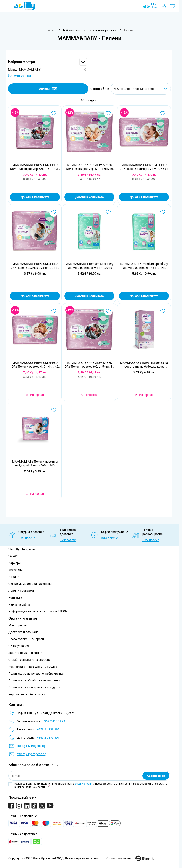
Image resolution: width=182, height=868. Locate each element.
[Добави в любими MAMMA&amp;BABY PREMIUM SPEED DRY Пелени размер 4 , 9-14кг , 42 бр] (54, 311)
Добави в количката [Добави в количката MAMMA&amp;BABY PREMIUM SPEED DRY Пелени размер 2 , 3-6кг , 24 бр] (35, 296)
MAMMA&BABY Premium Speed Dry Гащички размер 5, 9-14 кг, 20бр (89, 266)
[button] (47, 62)
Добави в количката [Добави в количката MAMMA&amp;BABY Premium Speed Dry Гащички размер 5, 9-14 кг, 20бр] (89, 296)
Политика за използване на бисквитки (36, 674)
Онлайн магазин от (130, 858)
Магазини (15, 570)
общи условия (84, 784)
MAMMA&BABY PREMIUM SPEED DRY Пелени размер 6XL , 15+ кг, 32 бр (35, 167)
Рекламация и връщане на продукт (34, 667)
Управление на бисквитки (27, 694)
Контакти (15, 598)
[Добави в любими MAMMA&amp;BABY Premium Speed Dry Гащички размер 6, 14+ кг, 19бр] (163, 212)
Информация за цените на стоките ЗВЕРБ (38, 611)
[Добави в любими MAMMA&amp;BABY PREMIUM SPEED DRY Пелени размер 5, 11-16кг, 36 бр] (108, 113)
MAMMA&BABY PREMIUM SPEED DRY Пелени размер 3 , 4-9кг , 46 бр (144, 167)
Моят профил (18, 625)
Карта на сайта (19, 604)
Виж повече (27, 538)
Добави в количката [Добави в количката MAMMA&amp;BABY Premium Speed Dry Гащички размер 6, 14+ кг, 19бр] (144, 296)
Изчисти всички (19, 76)
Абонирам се (156, 776)
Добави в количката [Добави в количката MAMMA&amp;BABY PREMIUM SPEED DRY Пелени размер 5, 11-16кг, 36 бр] (89, 197)
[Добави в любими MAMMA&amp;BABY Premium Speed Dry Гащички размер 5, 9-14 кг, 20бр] (108, 212)
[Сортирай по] (141, 89)
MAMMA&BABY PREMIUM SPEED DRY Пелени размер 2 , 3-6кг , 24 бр (35, 266)
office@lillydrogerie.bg (31, 754)
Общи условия (19, 646)
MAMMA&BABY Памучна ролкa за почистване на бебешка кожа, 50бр (144, 365)
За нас (13, 556)
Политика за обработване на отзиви (34, 680)
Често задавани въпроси (26, 639)
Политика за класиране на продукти (34, 687)
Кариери (14, 563)
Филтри (48, 89)
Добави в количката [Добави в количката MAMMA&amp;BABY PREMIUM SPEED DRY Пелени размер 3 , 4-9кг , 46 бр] (144, 197)
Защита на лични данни (25, 653)
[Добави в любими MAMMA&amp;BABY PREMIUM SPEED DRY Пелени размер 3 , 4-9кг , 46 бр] (163, 113)
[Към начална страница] (50, 30)
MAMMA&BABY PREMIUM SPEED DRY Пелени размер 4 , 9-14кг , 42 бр (35, 365)
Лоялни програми (21, 591)
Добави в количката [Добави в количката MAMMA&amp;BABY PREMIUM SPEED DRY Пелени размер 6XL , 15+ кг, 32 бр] (35, 197)
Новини (14, 577)
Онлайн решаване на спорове (29, 660)
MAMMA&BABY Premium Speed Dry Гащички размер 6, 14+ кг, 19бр (144, 266)
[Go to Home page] (25, 6)
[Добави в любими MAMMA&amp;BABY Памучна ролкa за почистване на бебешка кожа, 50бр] (163, 311)
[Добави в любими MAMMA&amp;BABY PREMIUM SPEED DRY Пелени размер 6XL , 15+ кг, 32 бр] (54, 113)
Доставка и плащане (23, 632)
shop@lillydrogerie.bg (31, 746)
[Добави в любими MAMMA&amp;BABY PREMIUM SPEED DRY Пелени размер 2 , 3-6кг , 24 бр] (54, 212)
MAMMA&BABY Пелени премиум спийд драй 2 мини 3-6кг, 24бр (35, 463)
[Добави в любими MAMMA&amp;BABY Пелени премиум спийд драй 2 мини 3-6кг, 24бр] (54, 410)
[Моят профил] (164, 6)
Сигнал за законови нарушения (31, 584)
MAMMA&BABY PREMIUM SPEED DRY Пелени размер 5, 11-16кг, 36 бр (89, 167)
